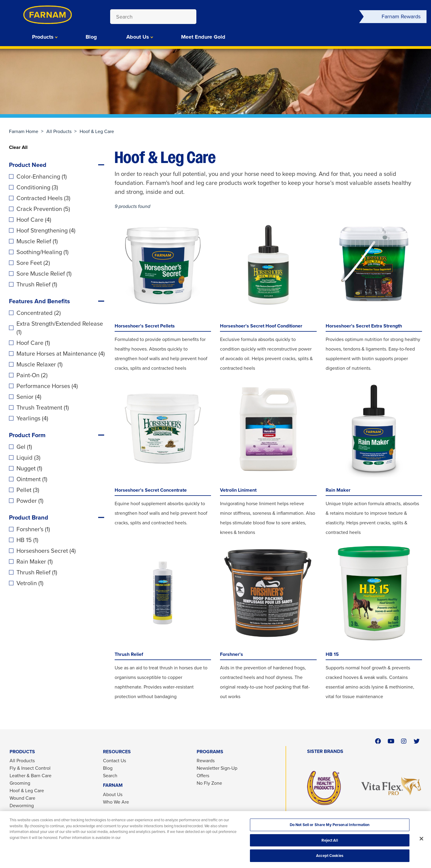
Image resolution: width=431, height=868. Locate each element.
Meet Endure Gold (203, 37)
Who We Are (116, 802)
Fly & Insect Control (30, 768)
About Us (138, 37)
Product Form (27, 435)
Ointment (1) (32, 479)
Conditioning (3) (37, 187)
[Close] (421, 839)
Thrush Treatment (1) (43, 407)
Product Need (28, 165)
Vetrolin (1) (30, 583)
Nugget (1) (29, 468)
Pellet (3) (28, 490)
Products (43, 37)
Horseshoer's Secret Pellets (145, 326)
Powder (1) (30, 501)
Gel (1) (24, 447)
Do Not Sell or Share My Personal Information (330, 825)
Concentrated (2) (39, 313)
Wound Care (22, 798)
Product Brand (29, 517)
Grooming (20, 783)
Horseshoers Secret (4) (46, 551)
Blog (91, 37)
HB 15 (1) (27, 540)
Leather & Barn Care (31, 776)
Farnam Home (24, 131)
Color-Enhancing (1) (42, 176)
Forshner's (232, 654)
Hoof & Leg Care (27, 791)
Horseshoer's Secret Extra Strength (364, 326)
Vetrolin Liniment (238, 490)
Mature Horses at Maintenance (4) (61, 354)
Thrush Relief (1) (37, 284)
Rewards (206, 761)
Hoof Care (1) (33, 343)
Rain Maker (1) (35, 561)
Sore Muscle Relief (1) (44, 274)
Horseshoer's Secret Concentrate (151, 490)
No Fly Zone (209, 783)
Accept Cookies (330, 856)
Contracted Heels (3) (43, 198)
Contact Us (114, 761)
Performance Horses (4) (47, 386)
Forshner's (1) (33, 529)
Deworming (22, 806)
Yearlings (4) (32, 418)
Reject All (330, 840)
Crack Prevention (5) (43, 209)
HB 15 (332, 654)
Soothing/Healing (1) (43, 252)
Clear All (18, 147)
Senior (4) (29, 397)
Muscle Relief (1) (37, 241)
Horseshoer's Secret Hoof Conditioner (261, 326)
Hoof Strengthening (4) (46, 230)
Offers (203, 776)
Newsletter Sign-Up (217, 768)
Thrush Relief (129, 654)
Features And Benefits (40, 301)
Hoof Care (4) (34, 220)
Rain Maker (338, 490)
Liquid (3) (28, 458)
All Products (59, 131)
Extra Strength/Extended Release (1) (60, 328)
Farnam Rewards (401, 16)
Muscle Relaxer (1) (40, 364)
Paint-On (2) (32, 375)
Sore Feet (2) (33, 263)
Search (110, 776)
